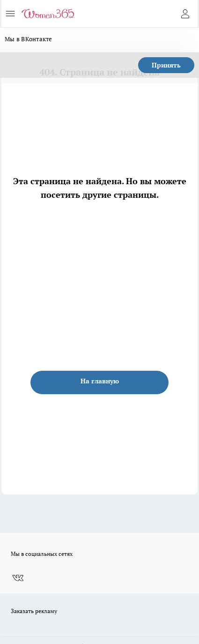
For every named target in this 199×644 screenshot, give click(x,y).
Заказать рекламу (34, 611)
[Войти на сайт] (185, 14)
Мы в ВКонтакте (29, 39)
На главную (100, 381)
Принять (166, 65)
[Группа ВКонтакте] (18, 578)
